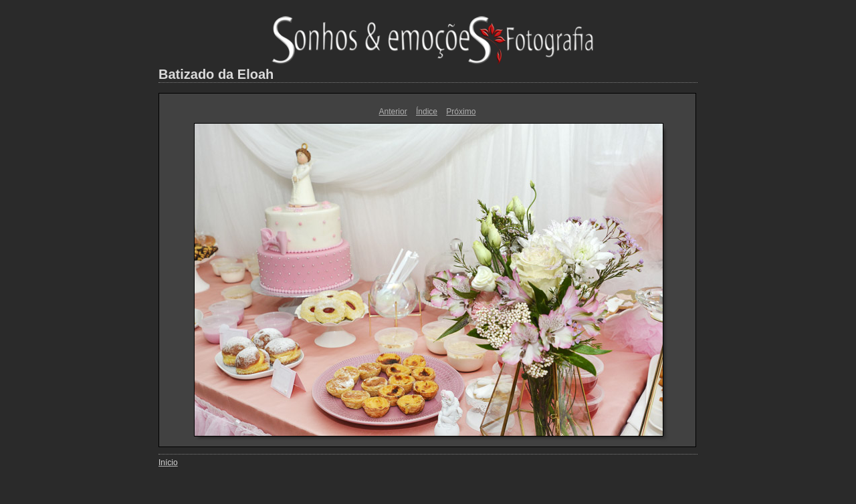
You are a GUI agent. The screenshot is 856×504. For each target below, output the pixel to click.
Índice (427, 112)
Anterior (393, 112)
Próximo (461, 112)
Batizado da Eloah (216, 74)
